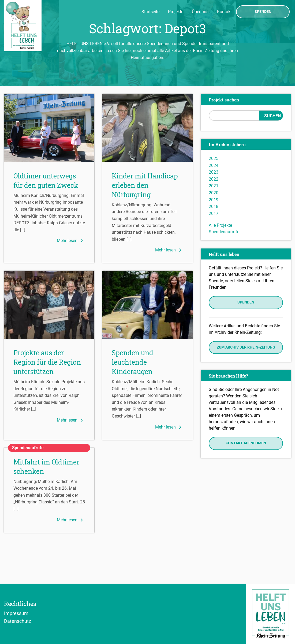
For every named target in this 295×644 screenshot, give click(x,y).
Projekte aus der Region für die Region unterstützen (47, 362)
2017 (214, 213)
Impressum (16, 613)
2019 (214, 200)
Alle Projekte (220, 225)
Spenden (263, 12)
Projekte (176, 12)
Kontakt (224, 12)
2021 (214, 186)
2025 (214, 158)
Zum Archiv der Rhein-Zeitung (246, 347)
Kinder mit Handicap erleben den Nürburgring (145, 185)
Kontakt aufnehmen (246, 443)
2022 (214, 179)
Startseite (150, 12)
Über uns (200, 12)
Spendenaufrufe (224, 232)
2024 (214, 165)
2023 (214, 172)
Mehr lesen (71, 241)
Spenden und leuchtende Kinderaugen (132, 362)
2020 (214, 193)
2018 (214, 206)
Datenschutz (18, 621)
